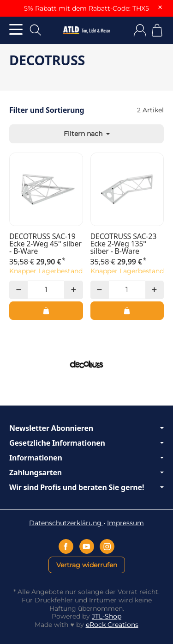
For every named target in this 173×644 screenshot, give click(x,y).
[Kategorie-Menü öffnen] (16, 29)
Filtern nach (87, 134)
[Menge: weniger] (18, 290)
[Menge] (46, 290)
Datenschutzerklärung (66, 523)
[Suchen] (36, 30)
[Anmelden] (140, 30)
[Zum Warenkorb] (157, 30)
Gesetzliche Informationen (86, 443)
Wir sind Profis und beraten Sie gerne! (86, 487)
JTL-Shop (107, 616)
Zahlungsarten (86, 472)
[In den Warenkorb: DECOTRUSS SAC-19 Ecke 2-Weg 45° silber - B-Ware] (46, 311)
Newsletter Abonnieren (86, 428)
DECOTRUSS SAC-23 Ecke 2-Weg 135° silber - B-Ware (124, 244)
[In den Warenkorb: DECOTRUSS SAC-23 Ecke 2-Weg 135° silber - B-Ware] (127, 311)
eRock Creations (112, 625)
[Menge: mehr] (73, 290)
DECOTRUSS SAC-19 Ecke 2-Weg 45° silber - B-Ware (45, 244)
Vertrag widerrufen (87, 565)
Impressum (125, 523)
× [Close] (160, 7)
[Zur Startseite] (86, 31)
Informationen (86, 458)
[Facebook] (66, 546)
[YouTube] (87, 546)
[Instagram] (107, 546)
